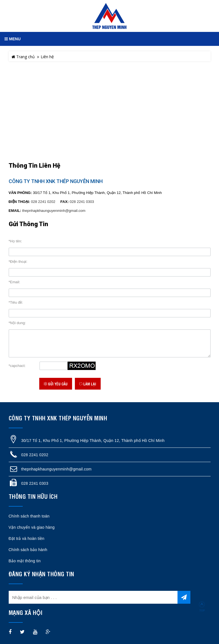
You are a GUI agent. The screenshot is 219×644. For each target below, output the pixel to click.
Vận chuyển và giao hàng (32, 527)
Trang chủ (23, 57)
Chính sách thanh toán (29, 516)
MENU (12, 39)
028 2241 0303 (82, 202)
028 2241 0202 (43, 202)
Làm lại (88, 384)
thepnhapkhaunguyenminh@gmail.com (54, 211)
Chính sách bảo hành (28, 550)
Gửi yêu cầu (56, 384)
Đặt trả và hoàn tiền (27, 538)
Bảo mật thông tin (25, 561)
